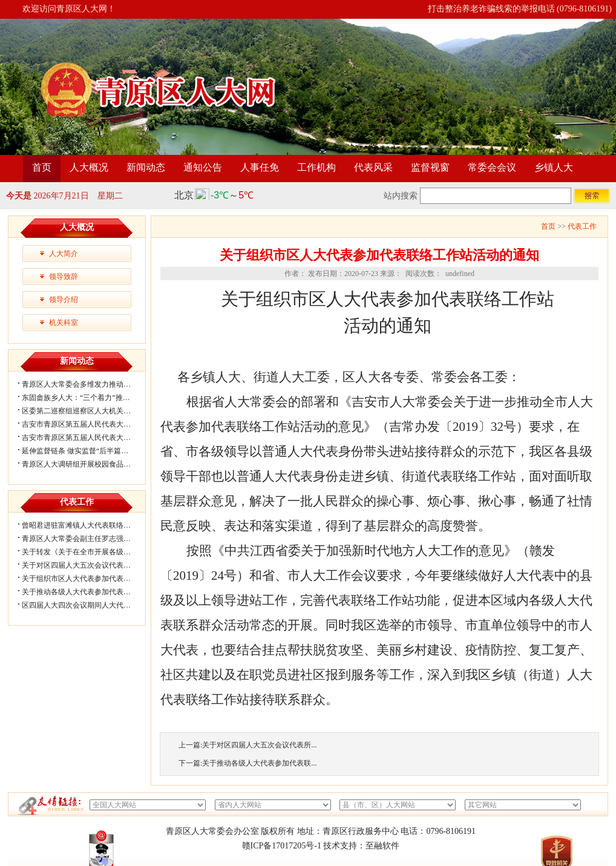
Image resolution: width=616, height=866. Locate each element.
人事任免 (260, 167)
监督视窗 (430, 167)
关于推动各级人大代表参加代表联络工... (86, 592)
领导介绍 (64, 300)
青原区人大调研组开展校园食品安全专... (86, 464)
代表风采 (373, 167)
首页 (42, 167)
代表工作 (582, 226)
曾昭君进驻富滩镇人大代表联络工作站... (86, 525)
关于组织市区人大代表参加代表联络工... (86, 579)
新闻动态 (146, 167)
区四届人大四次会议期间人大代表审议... (86, 605)
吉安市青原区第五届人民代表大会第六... (86, 424)
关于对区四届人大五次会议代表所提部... (86, 565)
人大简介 (64, 254)
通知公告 (203, 167)
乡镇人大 (554, 167)
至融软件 (382, 846)
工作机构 (316, 167)
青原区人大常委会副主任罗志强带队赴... (86, 539)
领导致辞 (64, 277)
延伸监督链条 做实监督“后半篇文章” (80, 451)
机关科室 (64, 323)
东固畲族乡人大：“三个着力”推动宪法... (86, 398)
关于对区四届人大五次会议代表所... (259, 745)
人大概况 (89, 167)
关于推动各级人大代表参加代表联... (259, 763)
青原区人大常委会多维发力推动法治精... (86, 384)
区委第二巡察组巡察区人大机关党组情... (86, 411)
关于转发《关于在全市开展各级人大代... (86, 552)
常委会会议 (492, 167)
